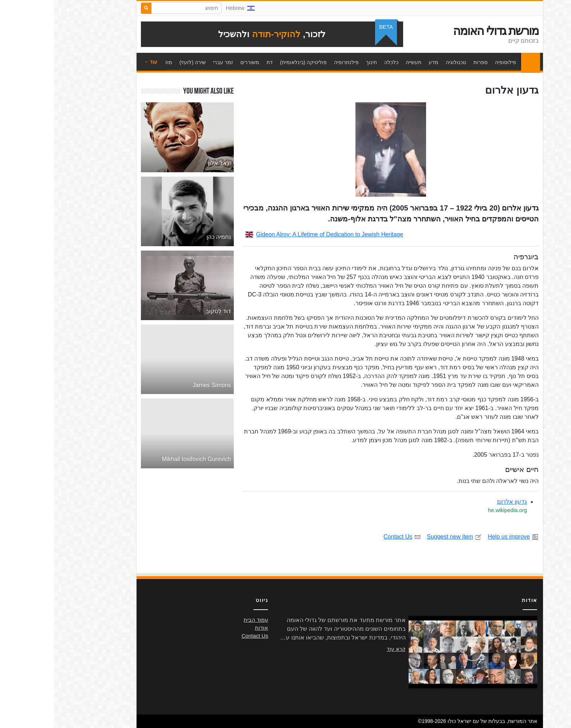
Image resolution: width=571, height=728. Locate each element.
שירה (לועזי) (138, 62)
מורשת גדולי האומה (442, 31)
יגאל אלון (165, 163)
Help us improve (459, 537)
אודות (207, 628)
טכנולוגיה (402, 62)
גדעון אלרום (458, 502)
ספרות (426, 62)
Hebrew (186, 8)
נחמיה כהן (164, 237)
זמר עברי (169, 62)
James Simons (157, 385)
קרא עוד (342, 649)
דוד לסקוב (164, 311)
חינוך (317, 62)
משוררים (196, 62)
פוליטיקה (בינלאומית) (249, 62)
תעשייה (359, 62)
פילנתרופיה (292, 62)
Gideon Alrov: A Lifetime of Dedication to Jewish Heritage (270, 234)
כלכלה (337, 62)
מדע (379, 62)
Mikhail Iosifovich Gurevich (142, 459)
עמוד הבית (474, 62)
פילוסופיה (451, 62)
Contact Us (348, 537)
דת (215, 62)
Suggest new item (400, 537)
